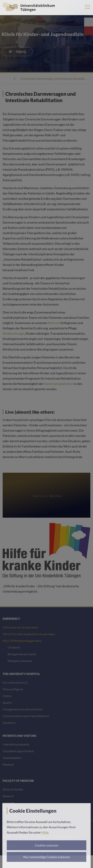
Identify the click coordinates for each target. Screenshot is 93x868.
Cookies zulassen (47, 845)
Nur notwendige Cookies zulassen (47, 857)
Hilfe (45, 832)
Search (77, 7)
